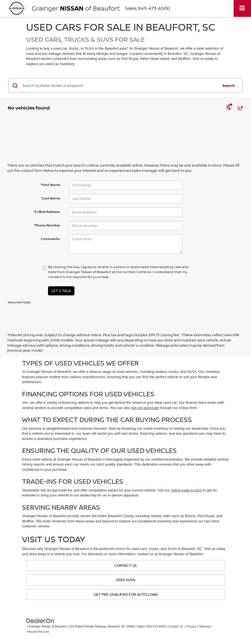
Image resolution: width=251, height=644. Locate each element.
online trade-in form (186, 490)
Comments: (50, 239)
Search (229, 85)
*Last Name (51, 198)
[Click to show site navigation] (242, 8)
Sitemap (205, 626)
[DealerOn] (40, 621)
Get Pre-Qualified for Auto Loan (126, 594)
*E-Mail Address (47, 212)
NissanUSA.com (38, 632)
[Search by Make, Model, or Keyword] (120, 85)
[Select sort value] (239, 108)
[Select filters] (229, 108)
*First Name (50, 185)
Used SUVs (126, 580)
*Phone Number (47, 225)
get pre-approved (145, 408)
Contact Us (176, 626)
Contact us (126, 565)
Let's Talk (61, 291)
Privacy (191, 626)
